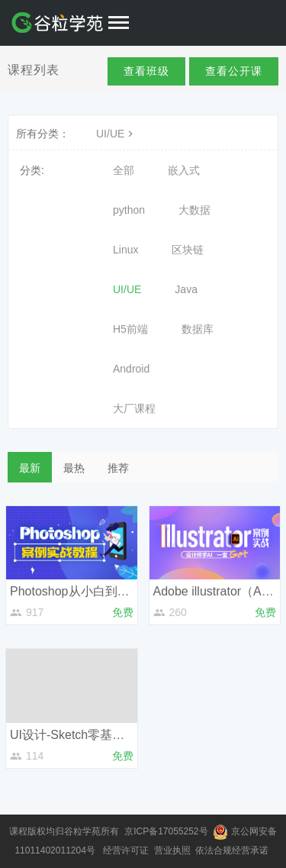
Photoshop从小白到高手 (76, 591)
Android (131, 369)
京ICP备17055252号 (167, 831)
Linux (125, 250)
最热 (74, 468)
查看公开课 (234, 71)
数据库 (198, 329)
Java (186, 289)
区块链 (188, 250)
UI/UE (116, 134)
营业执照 (174, 850)
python (129, 210)
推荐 (118, 468)
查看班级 (146, 71)
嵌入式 (184, 170)
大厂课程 (134, 408)
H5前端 (130, 329)
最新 (30, 468)
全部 (124, 170)
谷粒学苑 (82, 831)
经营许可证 (127, 850)
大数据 (194, 210)
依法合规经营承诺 (233, 850)
